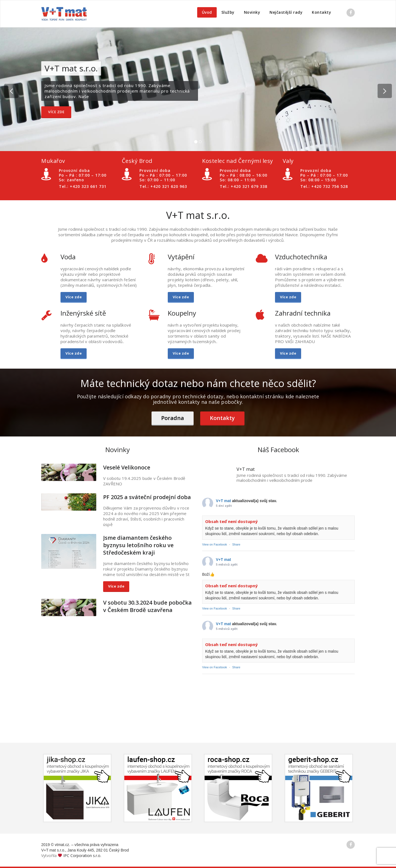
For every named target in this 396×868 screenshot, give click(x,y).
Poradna (173, 418)
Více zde (56, 112)
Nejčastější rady (286, 12)
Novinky (252, 12)
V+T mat (223, 501)
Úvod (207, 12)
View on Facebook (215, 544)
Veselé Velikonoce (127, 467)
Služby (228, 12)
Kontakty (321, 12)
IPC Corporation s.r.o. (82, 856)
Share (236, 544)
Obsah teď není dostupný (231, 521)
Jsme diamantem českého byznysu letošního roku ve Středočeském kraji (138, 545)
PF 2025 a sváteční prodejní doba (147, 497)
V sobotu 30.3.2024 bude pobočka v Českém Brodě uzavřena (147, 606)
